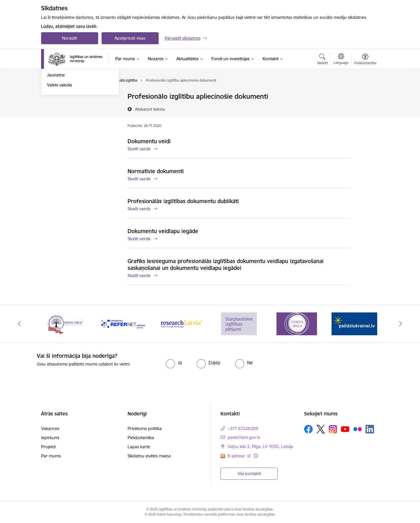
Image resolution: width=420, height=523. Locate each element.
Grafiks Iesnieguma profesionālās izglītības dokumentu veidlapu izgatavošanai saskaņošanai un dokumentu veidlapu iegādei (226, 264)
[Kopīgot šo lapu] (365, 108)
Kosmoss (56, 127)
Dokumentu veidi (149, 141)
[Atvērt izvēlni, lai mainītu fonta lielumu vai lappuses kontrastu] (365, 60)
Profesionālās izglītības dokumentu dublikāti (183, 201)
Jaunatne (56, 137)
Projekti (48, 447)
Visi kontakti (249, 473)
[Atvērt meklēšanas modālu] (323, 60)
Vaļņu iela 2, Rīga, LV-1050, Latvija (260, 446)
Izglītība (54, 97)
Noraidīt (69, 38)
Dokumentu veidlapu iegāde (163, 231)
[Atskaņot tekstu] (150, 109)
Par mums (51, 456)
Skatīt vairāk (139, 149)
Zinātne (54, 107)
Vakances (50, 428)
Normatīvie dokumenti (156, 171)
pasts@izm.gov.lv (244, 437)
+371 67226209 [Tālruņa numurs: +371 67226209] (243, 428)
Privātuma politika (145, 428)
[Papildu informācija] (256, 456)
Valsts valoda (59, 146)
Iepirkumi (50, 438)
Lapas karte (139, 447)
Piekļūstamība (141, 438)
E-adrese (237, 456)
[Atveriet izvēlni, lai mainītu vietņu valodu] (341, 60)
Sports (53, 117)
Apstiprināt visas (130, 38)
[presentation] (336, 364)
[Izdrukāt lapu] (365, 94)
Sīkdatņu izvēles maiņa (149, 456)
